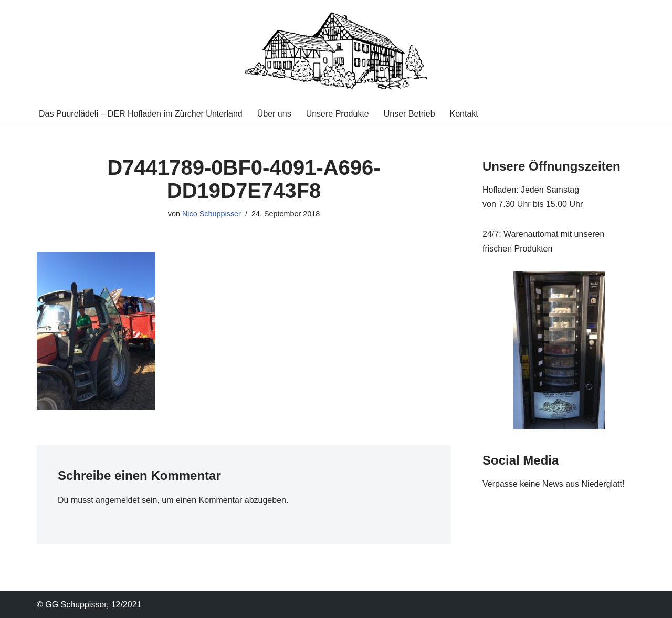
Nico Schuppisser (212, 214)
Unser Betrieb (409, 114)
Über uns (274, 114)
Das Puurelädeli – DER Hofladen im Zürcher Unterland (141, 114)
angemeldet (118, 500)
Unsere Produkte (338, 114)
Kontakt (464, 114)
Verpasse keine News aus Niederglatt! (553, 484)
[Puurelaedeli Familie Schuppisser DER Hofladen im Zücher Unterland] (336, 51)
